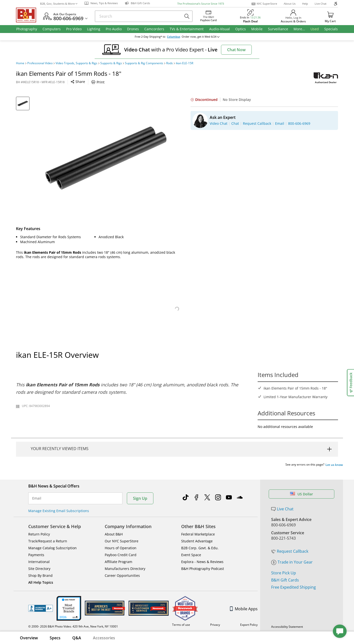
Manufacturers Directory (125, 569)
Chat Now (236, 50)
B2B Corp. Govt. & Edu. (200, 548)
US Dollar (302, 494)
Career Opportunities (122, 575)
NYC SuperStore (264, 4)
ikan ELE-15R (184, 63)
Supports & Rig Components (144, 63)
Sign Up (140, 498)
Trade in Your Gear (292, 562)
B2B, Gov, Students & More (59, 4)
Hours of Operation (121, 548)
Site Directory (39, 569)
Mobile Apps (244, 609)
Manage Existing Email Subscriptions (59, 511)
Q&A (77, 638)
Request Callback (290, 551)
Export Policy (249, 625)
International (39, 562)
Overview (29, 638)
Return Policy (39, 534)
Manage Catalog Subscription (52, 548)
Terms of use (181, 625)
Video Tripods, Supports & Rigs (76, 63)
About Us (290, 4)
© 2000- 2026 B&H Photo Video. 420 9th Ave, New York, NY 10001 (73, 626)
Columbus (174, 37)
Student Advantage (197, 541)
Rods (170, 63)
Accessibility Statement (287, 627)
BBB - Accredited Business (41, 608)
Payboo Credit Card (121, 555)
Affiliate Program (118, 562)
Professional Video (40, 63)
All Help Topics (41, 582)
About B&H (114, 534)
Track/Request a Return (48, 541)
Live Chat (321, 4)
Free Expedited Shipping (294, 587)
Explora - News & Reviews (202, 562)
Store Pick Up (284, 573)
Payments (36, 555)
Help (305, 4)
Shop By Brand (40, 575)
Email (37, 498)
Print (98, 82)
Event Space (191, 555)
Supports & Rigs (111, 63)
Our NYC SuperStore (122, 541)
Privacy (215, 625)
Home (20, 63)
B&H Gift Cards (285, 580)
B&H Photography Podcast (203, 569)
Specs (55, 638)
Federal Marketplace (198, 534)
